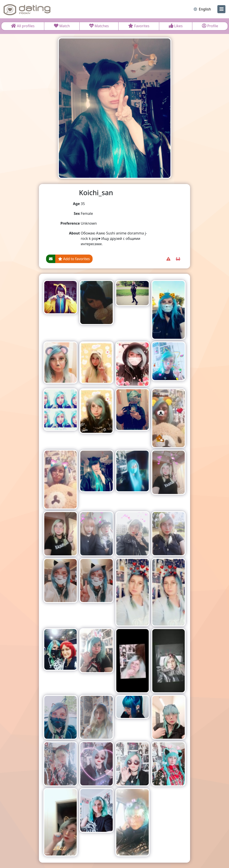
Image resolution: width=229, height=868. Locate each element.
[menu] (221, 9)
